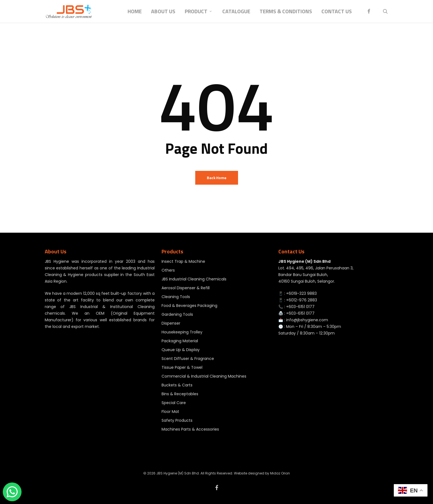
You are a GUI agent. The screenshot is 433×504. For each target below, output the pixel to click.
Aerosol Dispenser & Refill (186, 288)
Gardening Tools (177, 314)
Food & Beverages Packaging (189, 306)
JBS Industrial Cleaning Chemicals (194, 279)
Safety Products (177, 420)
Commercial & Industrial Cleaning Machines (204, 376)
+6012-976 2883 (302, 300)
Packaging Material (180, 341)
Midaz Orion (280, 473)
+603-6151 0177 (300, 307)
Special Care (174, 403)
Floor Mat (170, 412)
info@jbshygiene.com (307, 320)
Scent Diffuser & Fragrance (188, 359)
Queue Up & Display (181, 350)
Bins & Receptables (180, 394)
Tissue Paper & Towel (182, 367)
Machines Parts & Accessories (190, 429)
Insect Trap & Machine (183, 261)
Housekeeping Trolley (182, 332)
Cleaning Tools (176, 297)
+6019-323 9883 (301, 293)
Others (168, 270)
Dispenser (171, 323)
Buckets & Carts (177, 385)
